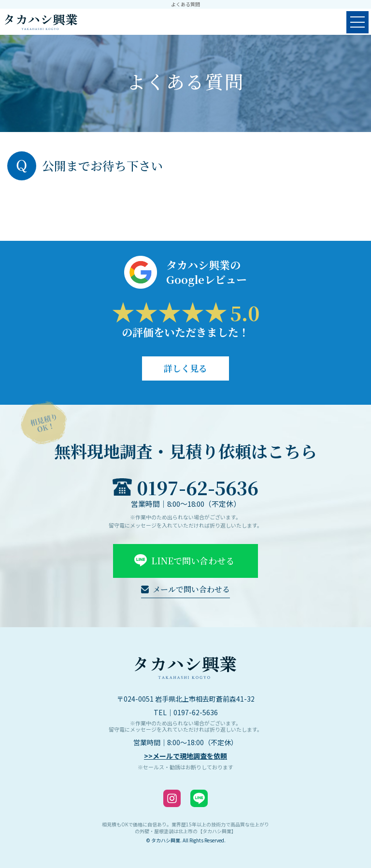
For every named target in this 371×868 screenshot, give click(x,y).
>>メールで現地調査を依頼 (185, 756)
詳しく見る (185, 368)
